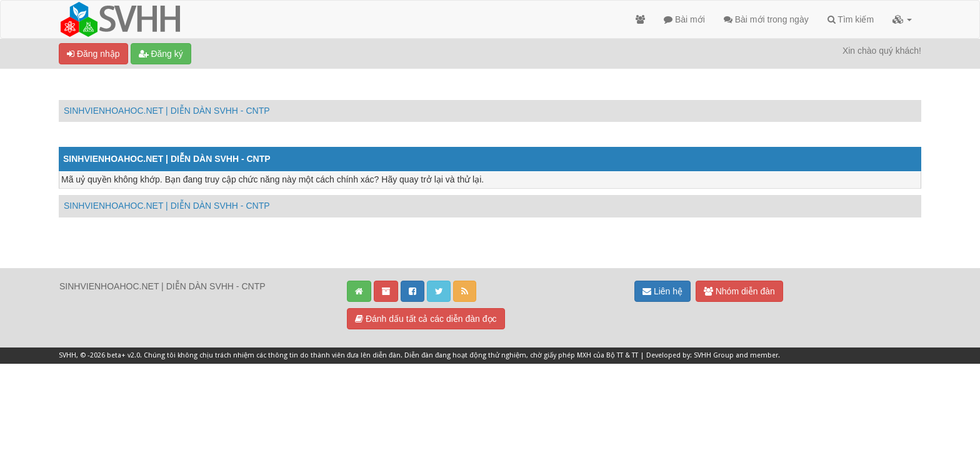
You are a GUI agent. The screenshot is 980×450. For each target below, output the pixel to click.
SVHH (67, 355)
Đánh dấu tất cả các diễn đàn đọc (426, 319)
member (764, 355)
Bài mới (684, 19)
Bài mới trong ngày (766, 19)
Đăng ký (161, 54)
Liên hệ (662, 291)
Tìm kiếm (851, 19)
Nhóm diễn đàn (739, 291)
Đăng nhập (93, 54)
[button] (902, 19)
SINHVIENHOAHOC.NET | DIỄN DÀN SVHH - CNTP (167, 111)
